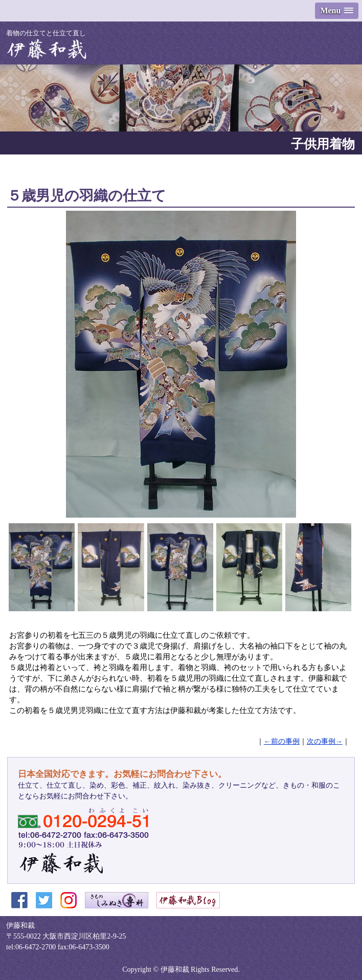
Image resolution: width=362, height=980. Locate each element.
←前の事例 (282, 741)
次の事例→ (325, 741)
